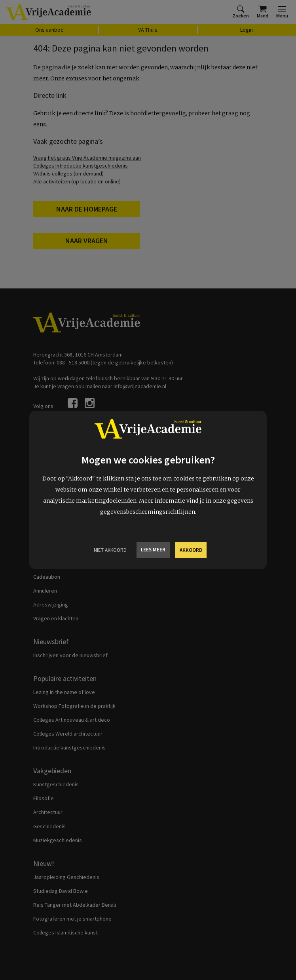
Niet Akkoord (110, 550)
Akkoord (191, 550)
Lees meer (153, 550)
